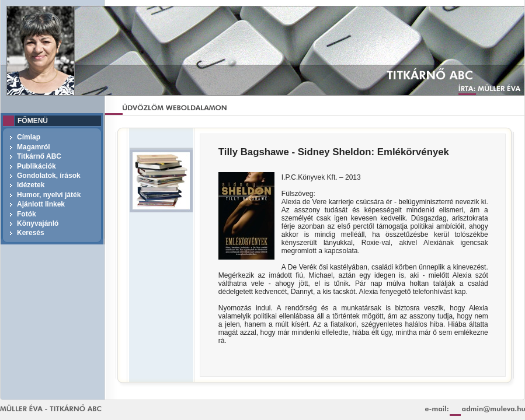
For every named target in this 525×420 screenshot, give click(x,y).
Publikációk (36, 166)
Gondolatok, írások (49, 176)
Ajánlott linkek (41, 204)
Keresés (31, 233)
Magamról (34, 147)
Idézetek (31, 185)
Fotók (27, 214)
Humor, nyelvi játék (49, 195)
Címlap (29, 137)
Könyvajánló (38, 223)
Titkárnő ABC (39, 156)
